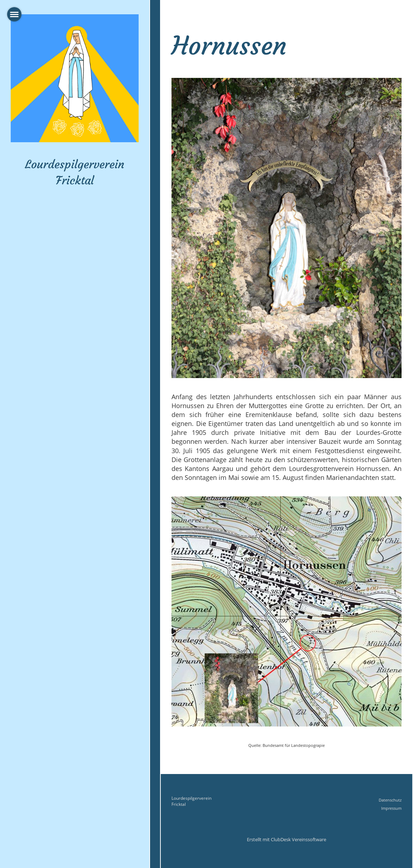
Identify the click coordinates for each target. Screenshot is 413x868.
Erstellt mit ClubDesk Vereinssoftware (287, 839)
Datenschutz (390, 800)
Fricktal (179, 804)
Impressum (391, 808)
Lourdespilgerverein (191, 798)
